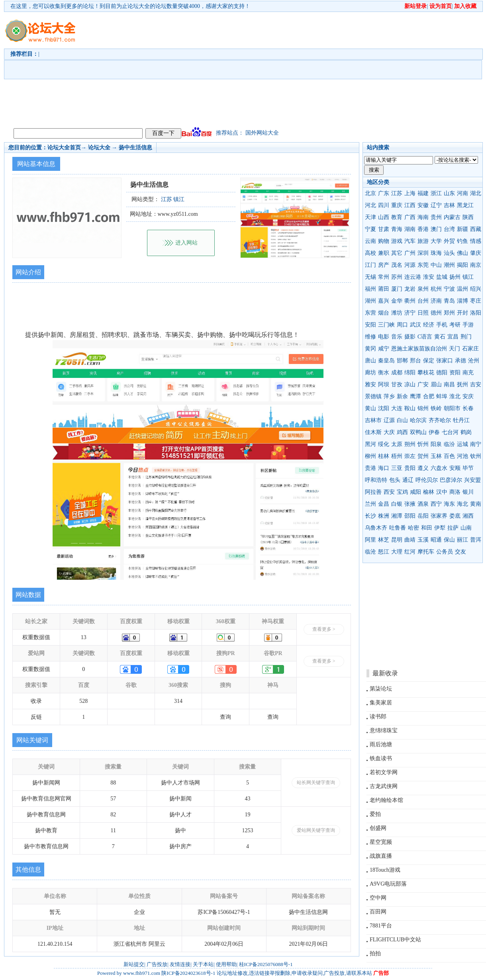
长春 (468, 408)
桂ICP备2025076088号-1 (266, 964)
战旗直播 (381, 856)
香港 (423, 229)
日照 (423, 313)
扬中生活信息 (135, 148)
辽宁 (436, 205)
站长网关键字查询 (316, 782)
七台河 (450, 432)
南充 (468, 373)
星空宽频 (381, 842)
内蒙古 (452, 217)
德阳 (442, 373)
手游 (468, 325)
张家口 (445, 361)
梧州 (397, 456)
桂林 (384, 456)
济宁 (410, 313)
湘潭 (397, 516)
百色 (449, 456)
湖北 (476, 193)
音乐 (397, 337)
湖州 (370, 301)
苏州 (397, 277)
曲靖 (410, 540)
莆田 (384, 289)
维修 (370, 337)
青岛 (449, 301)
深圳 (423, 253)
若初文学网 (384, 772)
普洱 (476, 540)
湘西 (468, 516)
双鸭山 (418, 432)
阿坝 (384, 384)
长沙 (370, 516)
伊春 (434, 432)
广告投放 (157, 964)
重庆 (397, 205)
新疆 (462, 229)
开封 (462, 313)
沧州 (474, 361)
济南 (436, 301)
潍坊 (397, 313)
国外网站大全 (262, 133)
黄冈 (370, 349)
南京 (476, 265)
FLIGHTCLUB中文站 (395, 940)
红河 (410, 552)
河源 (410, 265)
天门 (455, 349)
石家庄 (470, 349)
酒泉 (423, 504)
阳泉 (436, 444)
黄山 (370, 408)
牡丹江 (461, 420)
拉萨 (453, 528)
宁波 (449, 289)
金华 (397, 301)
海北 (462, 504)
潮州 (449, 265)
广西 (410, 217)
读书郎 (378, 717)
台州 (423, 301)
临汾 (449, 444)
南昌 (449, 384)
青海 (397, 229)
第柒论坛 (381, 689)
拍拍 (375, 954)
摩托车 (426, 552)
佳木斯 (373, 432)
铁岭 (436, 408)
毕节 (468, 468)
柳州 (370, 456)
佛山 (462, 253)
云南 (370, 241)
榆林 (429, 492)
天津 (370, 217)
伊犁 (440, 528)
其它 (397, 253)
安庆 (468, 396)
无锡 (370, 277)
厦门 (397, 289)
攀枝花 (426, 373)
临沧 (370, 552)
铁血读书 (381, 758)
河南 (462, 193)
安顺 (455, 468)
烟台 (384, 313)
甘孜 (397, 384)
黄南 (476, 504)
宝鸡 (402, 492)
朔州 (410, 444)
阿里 (370, 540)
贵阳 (410, 468)
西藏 (476, 229)
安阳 (370, 325)
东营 (370, 313)
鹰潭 (415, 396)
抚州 (462, 384)
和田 (427, 528)
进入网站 (186, 243)
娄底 (455, 516)
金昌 (384, 504)
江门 (370, 265)
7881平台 (381, 926)
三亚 (397, 468)
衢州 (410, 301)
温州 (462, 289)
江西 (410, 205)
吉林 (449, 205)
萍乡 (389, 396)
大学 (436, 241)
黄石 (440, 337)
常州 (384, 277)
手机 (442, 325)
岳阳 (423, 516)
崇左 (410, 456)
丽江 (462, 540)
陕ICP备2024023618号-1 (188, 973)
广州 (410, 253)
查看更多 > (324, 629)
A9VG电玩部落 (388, 884)
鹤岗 (466, 432)
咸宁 (384, 349)
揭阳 (462, 265)
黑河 (370, 444)
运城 (462, 444)
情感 (476, 241)
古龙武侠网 (384, 786)
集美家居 (381, 703)
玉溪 (423, 540)
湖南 (410, 229)
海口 (384, 468)
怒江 (384, 552)
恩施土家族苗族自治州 (419, 349)
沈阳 (384, 408)
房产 (384, 265)
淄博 (462, 301)
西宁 (436, 504)
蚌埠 (442, 396)
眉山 (436, 384)
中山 (436, 265)
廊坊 (370, 373)
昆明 (397, 540)
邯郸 (402, 361)
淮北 (455, 396)
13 (84, 637)
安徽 (423, 205)
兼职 (384, 253)
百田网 (378, 912)
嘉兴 (384, 301)
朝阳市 (452, 408)
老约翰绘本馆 (386, 800)
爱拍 (375, 814)
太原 (397, 444)
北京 (370, 193)
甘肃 (384, 229)
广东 (384, 193)
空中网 (378, 898)
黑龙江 (465, 205)
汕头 (449, 253)
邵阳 (410, 516)
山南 (466, 528)
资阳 (455, 373)
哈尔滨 (418, 420)
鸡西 (402, 432)
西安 (389, 492)
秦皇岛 (386, 361)
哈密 (413, 528)
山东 (449, 193)
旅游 (423, 241)
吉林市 (373, 420)
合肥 (429, 396)
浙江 (436, 193)
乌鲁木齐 (376, 528)
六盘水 (439, 468)
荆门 (466, 337)
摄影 (410, 337)
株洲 (384, 516)
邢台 (415, 361)
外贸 (449, 241)
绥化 (384, 444)
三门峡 (386, 325)
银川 (468, 492)
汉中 (442, 492)
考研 (455, 325)
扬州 (455, 277)
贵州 (436, 217)
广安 (423, 384)
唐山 (370, 361)
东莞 (423, 265)
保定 (429, 361)
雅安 (370, 384)
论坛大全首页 (64, 148)
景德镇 (373, 396)
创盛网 (378, 828)
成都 (397, 373)
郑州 (449, 313)
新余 (402, 396)
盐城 (442, 277)
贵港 (370, 468)
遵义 (423, 468)
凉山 (410, 384)
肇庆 (476, 253)
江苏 (397, 193)
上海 (410, 193)
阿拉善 (373, 492)
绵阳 (410, 373)
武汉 (415, 325)
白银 (397, 504)
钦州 (476, 456)
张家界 (439, 516)
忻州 (423, 444)
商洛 (455, 492)
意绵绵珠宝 (384, 731)
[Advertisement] (252, 68)
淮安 (429, 277)
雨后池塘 (381, 744)
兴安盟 (472, 480)
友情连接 (180, 964)
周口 (402, 325)
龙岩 (410, 289)
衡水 (384, 373)
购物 (384, 241)
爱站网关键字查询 (316, 830)
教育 (397, 217)
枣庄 (476, 301)
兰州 (370, 504)
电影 (384, 337)
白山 (402, 420)
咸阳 (415, 492)
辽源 (389, 420)
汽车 (410, 241)
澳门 (436, 229)
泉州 (423, 289)
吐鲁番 (398, 528)
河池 (462, 456)
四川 (384, 205)
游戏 (397, 241)
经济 (429, 325)
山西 (384, 217)
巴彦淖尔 (451, 480)
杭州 (436, 289)
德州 (436, 313)
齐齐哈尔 (440, 420)
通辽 (408, 480)
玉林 (436, 456)
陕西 (468, 217)
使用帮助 (226, 964)
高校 (370, 253)
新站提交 (134, 964)
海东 (449, 504)
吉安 (476, 384)
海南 (423, 217)
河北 (370, 205)
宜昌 (453, 337)
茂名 (397, 265)
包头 (395, 480)
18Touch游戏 (385, 870)
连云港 (413, 277)
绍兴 (476, 289)
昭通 (436, 540)
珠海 (436, 253)
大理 (397, 552)
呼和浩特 (376, 480)
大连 (397, 408)
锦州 (423, 408)
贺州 (423, 456)
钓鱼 (462, 241)
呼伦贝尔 (427, 480)
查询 (225, 717)
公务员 (445, 552)
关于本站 (203, 964)
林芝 (384, 540)
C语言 (425, 337)
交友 (461, 552)
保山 (449, 540)
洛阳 (476, 313)
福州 (370, 289)
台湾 (449, 229)
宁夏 (370, 229)
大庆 (389, 432)
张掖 (410, 504)
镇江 (468, 277)
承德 (461, 361)
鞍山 (410, 408)
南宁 (476, 444)
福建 (423, 193)
